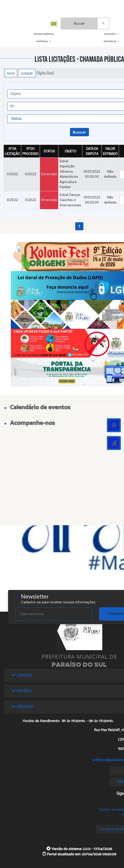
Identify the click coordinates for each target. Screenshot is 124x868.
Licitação (27, 73)
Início (11, 73)
